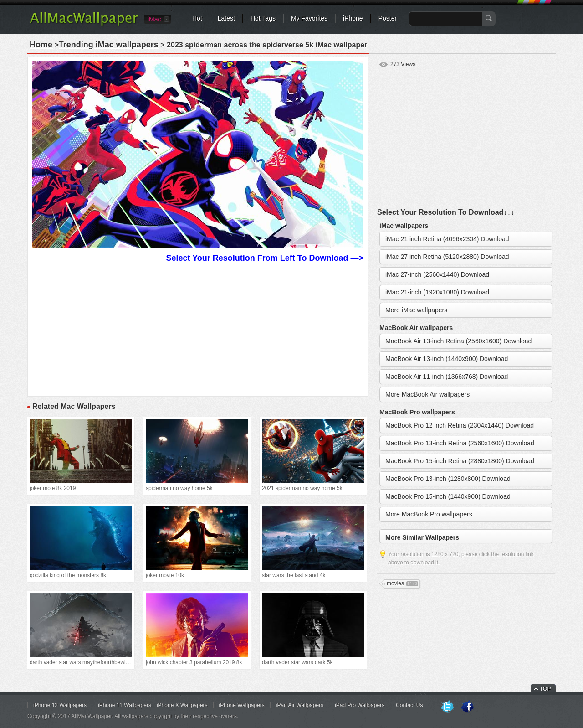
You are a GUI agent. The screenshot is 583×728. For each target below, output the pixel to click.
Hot (197, 18)
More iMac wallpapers (416, 310)
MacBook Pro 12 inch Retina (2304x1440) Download (460, 425)
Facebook (467, 707)
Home (41, 45)
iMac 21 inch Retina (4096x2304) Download (447, 239)
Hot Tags (263, 18)
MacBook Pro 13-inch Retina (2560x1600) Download (460, 443)
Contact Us (409, 705)
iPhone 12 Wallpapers (60, 705)
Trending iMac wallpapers (109, 45)
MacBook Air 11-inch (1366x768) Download (447, 377)
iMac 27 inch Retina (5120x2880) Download (447, 257)
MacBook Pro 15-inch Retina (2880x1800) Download (460, 461)
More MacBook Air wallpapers (427, 394)
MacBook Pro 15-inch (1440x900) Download (448, 496)
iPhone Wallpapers (242, 705)
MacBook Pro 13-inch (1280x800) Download (448, 479)
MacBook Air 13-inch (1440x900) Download (447, 359)
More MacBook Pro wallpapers (429, 514)
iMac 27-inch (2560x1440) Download (437, 274)
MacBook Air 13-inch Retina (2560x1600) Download (458, 341)
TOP (545, 689)
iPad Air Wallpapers (300, 705)
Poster (388, 18)
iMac (154, 19)
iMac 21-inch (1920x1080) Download (437, 292)
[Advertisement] (198, 328)
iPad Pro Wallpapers (360, 705)
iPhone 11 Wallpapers (125, 705)
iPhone (353, 18)
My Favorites (309, 18)
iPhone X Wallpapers (182, 705)
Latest (226, 18)
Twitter (447, 707)
